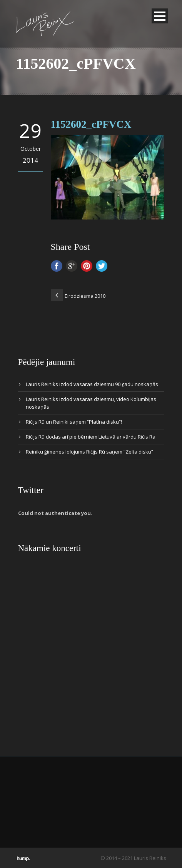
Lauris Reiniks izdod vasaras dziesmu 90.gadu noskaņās (92, 384)
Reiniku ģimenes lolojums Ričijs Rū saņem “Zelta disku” (89, 452)
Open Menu (160, 16)
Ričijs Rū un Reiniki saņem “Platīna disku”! (74, 422)
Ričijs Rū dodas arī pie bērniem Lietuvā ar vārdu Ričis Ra (91, 437)
